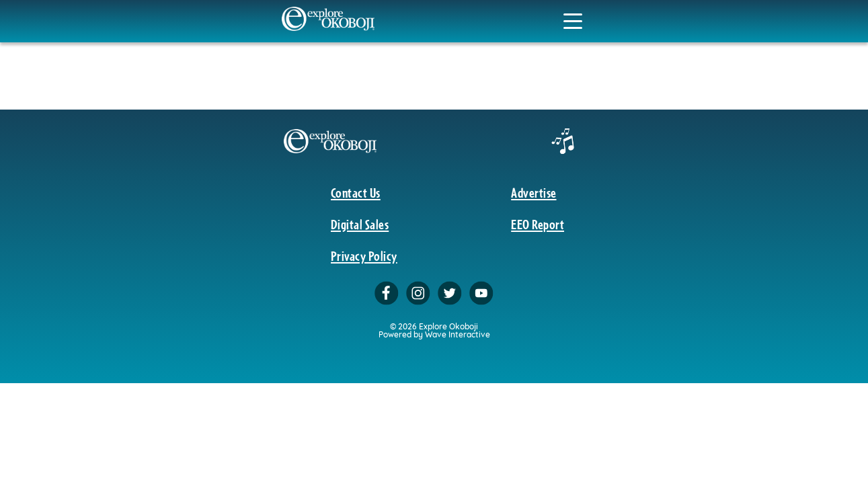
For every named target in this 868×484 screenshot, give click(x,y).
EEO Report (538, 224)
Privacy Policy (364, 255)
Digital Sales (360, 224)
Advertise (534, 192)
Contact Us (356, 192)
